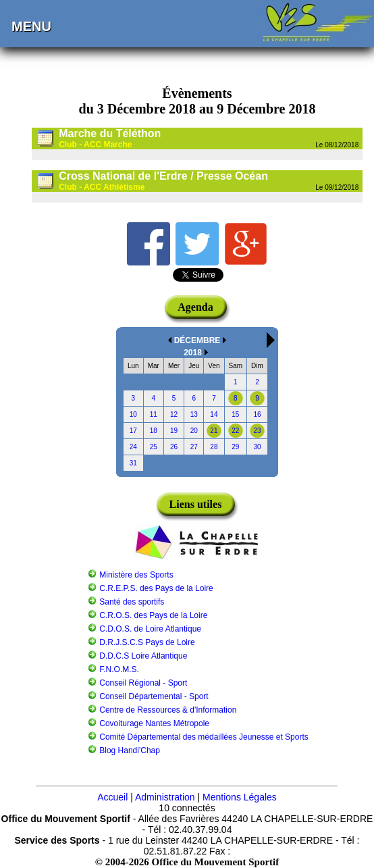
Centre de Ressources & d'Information (168, 710)
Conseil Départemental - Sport (154, 696)
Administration (165, 797)
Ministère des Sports (136, 575)
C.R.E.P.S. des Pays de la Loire (156, 588)
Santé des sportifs (132, 602)
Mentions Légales (240, 797)
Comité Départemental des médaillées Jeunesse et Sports (204, 737)
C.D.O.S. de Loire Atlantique (150, 629)
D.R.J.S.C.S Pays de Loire (147, 642)
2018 (193, 353)
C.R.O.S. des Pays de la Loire (153, 615)
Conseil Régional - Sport (143, 683)
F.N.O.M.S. (119, 669)
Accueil (112, 797)
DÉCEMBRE (197, 340)
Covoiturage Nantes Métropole (154, 723)
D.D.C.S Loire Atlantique (143, 656)
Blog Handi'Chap (130, 750)
